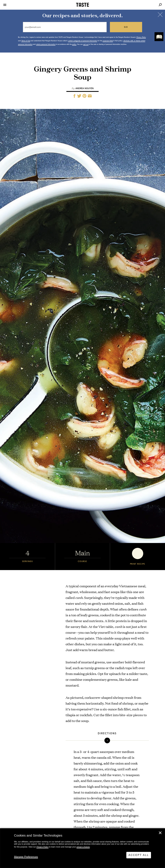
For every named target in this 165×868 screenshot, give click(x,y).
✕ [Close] (160, 833)
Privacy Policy (42, 847)
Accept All (139, 855)
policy (74, 44)
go (126, 27)
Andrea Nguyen (85, 88)
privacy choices (83, 847)
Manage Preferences (26, 857)
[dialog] (82, 848)
